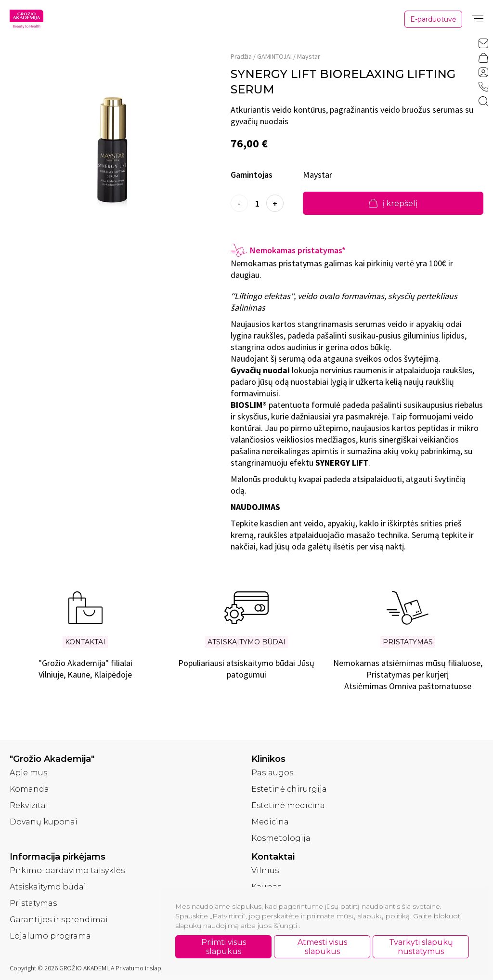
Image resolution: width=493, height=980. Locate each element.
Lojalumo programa (50, 936)
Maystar (309, 56)
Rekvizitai (29, 805)
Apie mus (28, 773)
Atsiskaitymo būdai (48, 887)
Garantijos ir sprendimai (59, 920)
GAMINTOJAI (274, 56)
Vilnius (265, 870)
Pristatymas (33, 903)
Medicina (270, 822)
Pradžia (241, 56)
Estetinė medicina (288, 805)
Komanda (29, 789)
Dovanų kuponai (44, 822)
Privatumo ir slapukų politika (154, 968)
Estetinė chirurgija (289, 789)
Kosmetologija (281, 838)
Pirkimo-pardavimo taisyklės (67, 870)
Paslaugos (272, 773)
